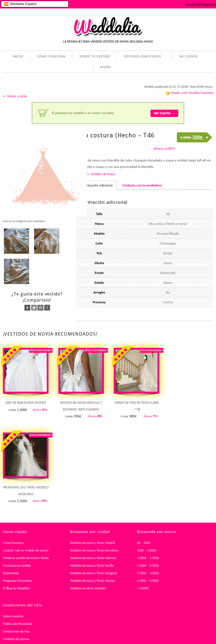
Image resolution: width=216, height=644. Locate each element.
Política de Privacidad (17, 624)
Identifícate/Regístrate (201, 4)
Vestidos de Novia (103, 174)
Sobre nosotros (13, 616)
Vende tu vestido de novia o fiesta (26, 558)
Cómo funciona (13, 543)
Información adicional (97, 185)
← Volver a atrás (15, 96)
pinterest (40, 308)
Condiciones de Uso (16, 631)
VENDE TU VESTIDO (95, 56)
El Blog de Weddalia (16, 588)
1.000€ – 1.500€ (148, 558)
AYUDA (104, 68)
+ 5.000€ (143, 588)
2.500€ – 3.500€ (148, 573)
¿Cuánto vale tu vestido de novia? (26, 550)
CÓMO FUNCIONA (51, 56)
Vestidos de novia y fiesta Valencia (93, 558)
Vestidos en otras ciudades (88, 588)
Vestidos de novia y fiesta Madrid (92, 543)
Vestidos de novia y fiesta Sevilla (92, 565)
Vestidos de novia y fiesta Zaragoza (93, 573)
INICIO (18, 56)
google (47, 308)
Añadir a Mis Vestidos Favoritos (192, 93)
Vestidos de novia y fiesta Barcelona (94, 550)
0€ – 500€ (144, 543)
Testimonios (11, 573)
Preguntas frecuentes (17, 581)
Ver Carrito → (164, 113)
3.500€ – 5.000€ (148, 581)
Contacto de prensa (16, 639)
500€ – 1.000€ (147, 550)
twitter (34, 308)
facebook (27, 308)
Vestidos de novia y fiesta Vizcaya (92, 581)
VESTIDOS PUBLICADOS (142, 57)
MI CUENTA (188, 57)
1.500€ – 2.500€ (148, 565)
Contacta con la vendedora (142, 185)
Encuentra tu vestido (17, 565)
